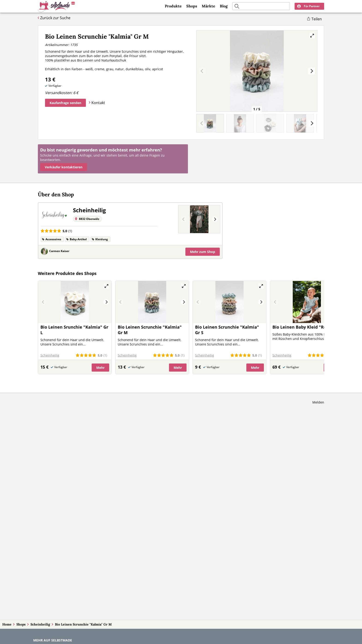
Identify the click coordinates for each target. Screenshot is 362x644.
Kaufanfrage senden (65, 103)
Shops (192, 6)
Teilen (317, 19)
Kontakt (98, 103)
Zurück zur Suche (55, 18)
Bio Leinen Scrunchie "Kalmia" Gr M (83, 624)
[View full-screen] (312, 36)
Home (7, 624)
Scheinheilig (40, 624)
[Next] (311, 71)
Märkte (208, 6)
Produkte (173, 6)
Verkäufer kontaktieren (64, 167)
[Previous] (184, 219)
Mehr (203, 252)
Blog (224, 6)
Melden (318, 402)
